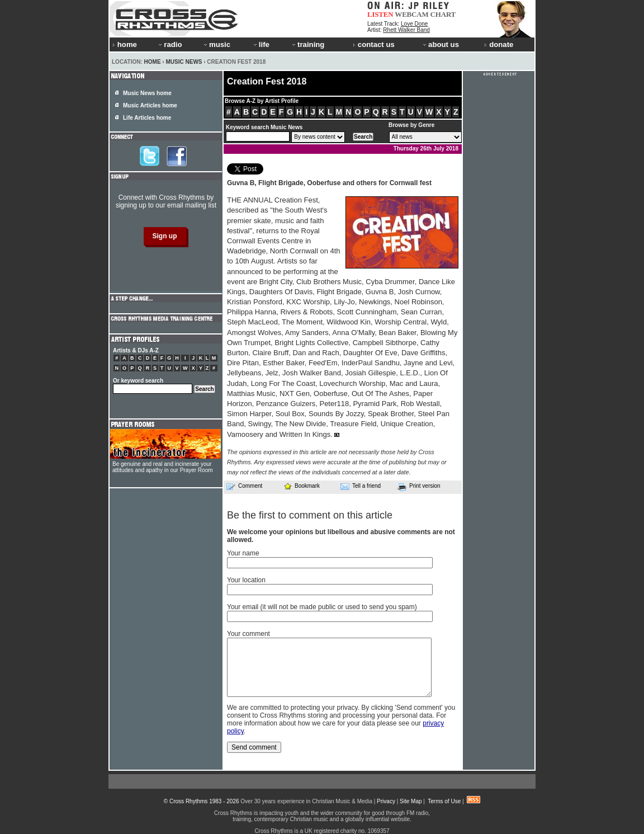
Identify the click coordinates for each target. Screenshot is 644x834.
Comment (244, 486)
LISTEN (380, 14)
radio (169, 44)
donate (499, 44)
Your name (243, 553)
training (307, 44)
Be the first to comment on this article (310, 515)
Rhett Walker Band (406, 30)
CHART (443, 14)
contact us (374, 44)
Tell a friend (361, 486)
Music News (184, 62)
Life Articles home (147, 118)
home (125, 44)
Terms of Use (444, 801)
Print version (419, 487)
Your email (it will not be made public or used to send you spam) (322, 607)
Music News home (147, 93)
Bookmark (302, 486)
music (216, 44)
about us (440, 44)
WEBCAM (411, 14)
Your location (246, 580)
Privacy (386, 801)
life (261, 44)
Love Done (414, 24)
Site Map (411, 801)
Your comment (248, 634)
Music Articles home (150, 105)
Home (153, 62)
